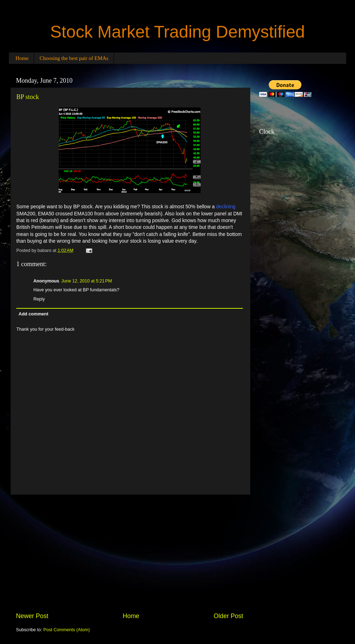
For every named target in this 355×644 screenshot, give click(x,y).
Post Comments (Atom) (67, 630)
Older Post (228, 616)
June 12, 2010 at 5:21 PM (87, 281)
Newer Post (32, 616)
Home (22, 58)
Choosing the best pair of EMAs (74, 58)
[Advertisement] (130, 553)
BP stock (28, 97)
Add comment (33, 314)
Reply (39, 299)
